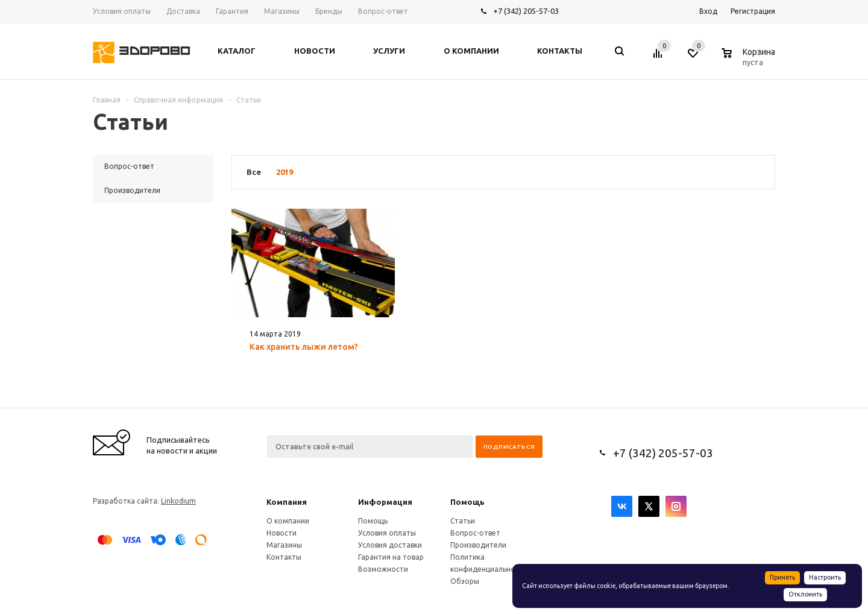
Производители (478, 545)
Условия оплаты (387, 533)
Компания (287, 502)
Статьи (463, 521)
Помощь (467, 502)
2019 (285, 172)
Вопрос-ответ (475, 533)
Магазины (284, 545)
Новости (281, 533)
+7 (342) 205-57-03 (526, 11)
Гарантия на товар (391, 557)
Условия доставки (390, 545)
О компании (288, 521)
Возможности (383, 569)
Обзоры (465, 581)
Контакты (284, 557)
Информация (385, 502)
